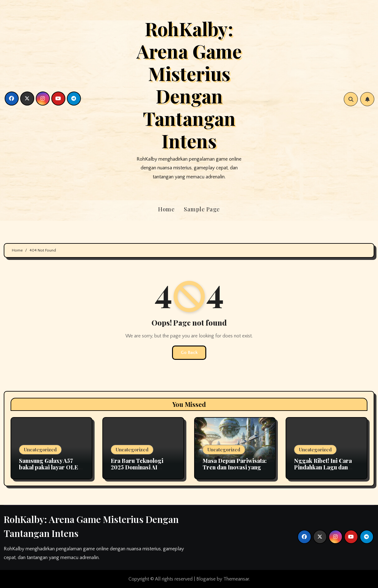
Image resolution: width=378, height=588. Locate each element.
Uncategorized (40, 449)
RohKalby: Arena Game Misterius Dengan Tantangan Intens (189, 84)
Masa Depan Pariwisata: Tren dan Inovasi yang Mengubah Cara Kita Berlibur (235, 471)
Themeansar (236, 579)
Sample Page (202, 209)
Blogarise (206, 579)
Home (166, 209)
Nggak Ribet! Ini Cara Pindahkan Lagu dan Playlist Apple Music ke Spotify (324, 471)
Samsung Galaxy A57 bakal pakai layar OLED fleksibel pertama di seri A (51, 471)
